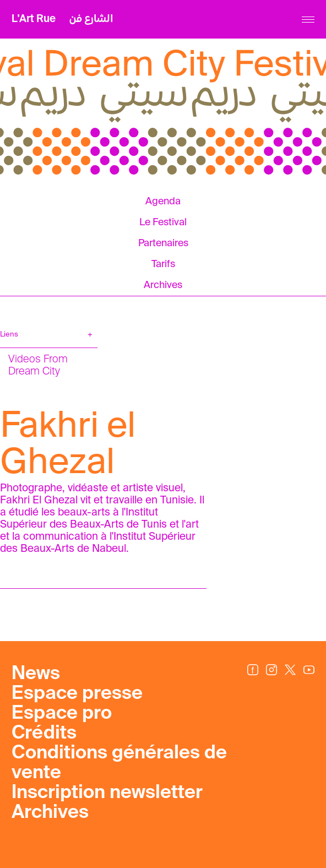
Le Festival (163, 223)
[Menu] (308, 20)
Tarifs (163, 264)
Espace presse (77, 694)
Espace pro (62, 714)
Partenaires (163, 243)
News (36, 674)
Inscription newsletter (107, 793)
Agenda (163, 202)
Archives (163, 285)
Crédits (44, 734)
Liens (9, 335)
